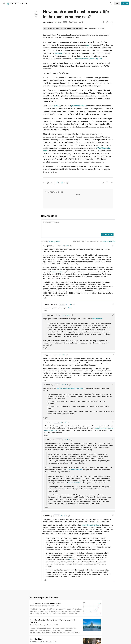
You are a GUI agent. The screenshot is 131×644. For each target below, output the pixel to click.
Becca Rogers (35, 625)
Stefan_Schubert (36, 606)
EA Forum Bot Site (17, 3)
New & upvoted (54, 241)
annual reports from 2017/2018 (89, 59)
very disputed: (97, 319)
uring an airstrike (74, 483)
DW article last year (75, 470)
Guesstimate (57, 272)
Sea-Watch (58, 53)
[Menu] (4, 3)
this (88, 45)
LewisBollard (34, 641)
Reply (45, 298)
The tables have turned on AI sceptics (46, 603)
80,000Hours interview (91, 525)
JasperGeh (56, 106)
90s (71, 560)
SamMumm (50, 22)
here (70, 308)
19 (56, 625)
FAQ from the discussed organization (70, 388)
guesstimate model (79, 106)
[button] (58, 183)
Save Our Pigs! (36, 639)
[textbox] (78, 226)
